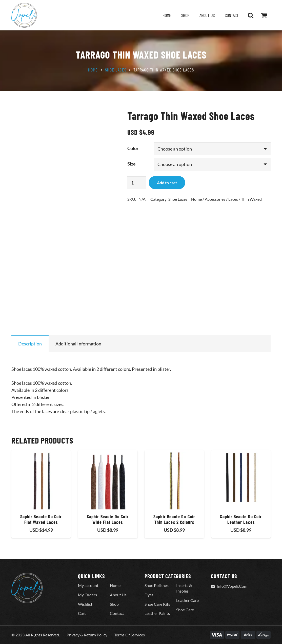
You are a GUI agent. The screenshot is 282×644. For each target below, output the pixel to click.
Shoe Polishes (157, 585)
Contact (117, 613)
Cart (82, 613)
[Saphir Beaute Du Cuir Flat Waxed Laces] (41, 480)
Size (132, 164)
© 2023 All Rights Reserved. (36, 635)
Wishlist (85, 604)
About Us (118, 595)
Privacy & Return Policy (87, 635)
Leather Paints (157, 613)
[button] (250, 15)
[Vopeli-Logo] (24, 15)
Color (133, 148)
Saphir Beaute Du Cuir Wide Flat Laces (108, 519)
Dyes (149, 595)
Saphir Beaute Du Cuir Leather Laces (241, 519)
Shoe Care (185, 610)
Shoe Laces (116, 70)
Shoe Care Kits (157, 604)
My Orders (87, 595)
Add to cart (167, 183)
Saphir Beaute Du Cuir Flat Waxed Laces (41, 519)
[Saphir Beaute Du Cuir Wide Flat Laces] (108, 480)
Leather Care (187, 600)
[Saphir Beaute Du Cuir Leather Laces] (241, 480)
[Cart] (264, 15)
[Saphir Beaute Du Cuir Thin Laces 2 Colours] (174, 480)
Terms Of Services (129, 635)
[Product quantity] (137, 183)
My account (88, 585)
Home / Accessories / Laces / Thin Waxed (226, 199)
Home (93, 70)
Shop (114, 604)
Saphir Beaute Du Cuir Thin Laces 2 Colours (174, 519)
